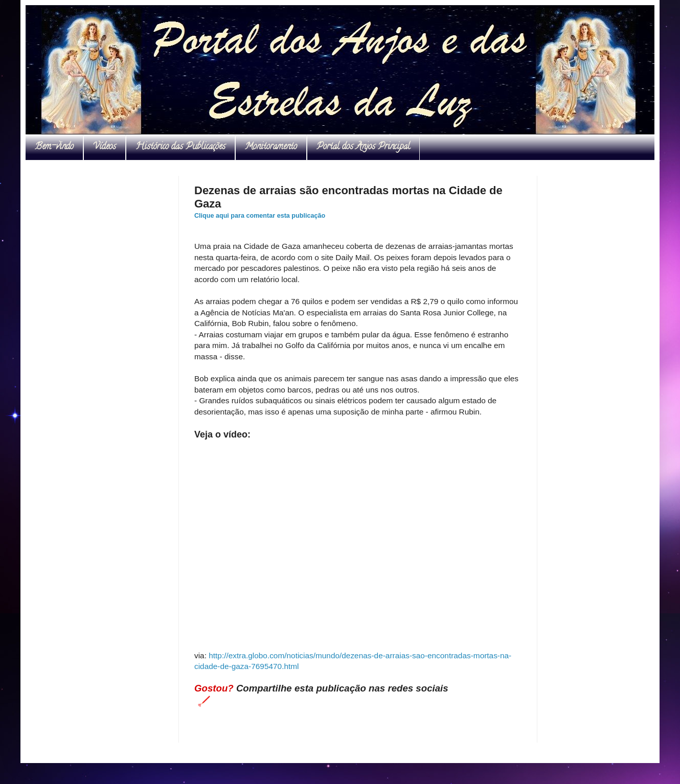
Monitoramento (271, 147)
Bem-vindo (54, 147)
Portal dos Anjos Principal (363, 147)
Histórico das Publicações (180, 147)
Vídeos (105, 147)
